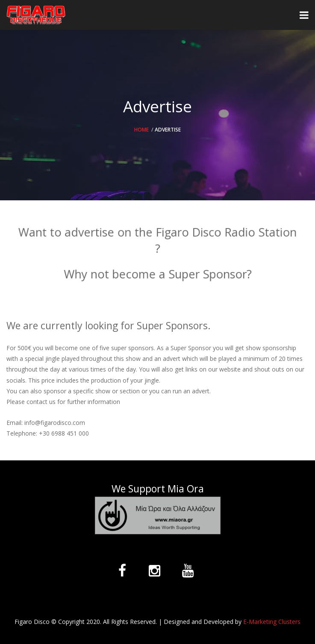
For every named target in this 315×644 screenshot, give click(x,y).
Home (141, 130)
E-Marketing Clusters (272, 622)
